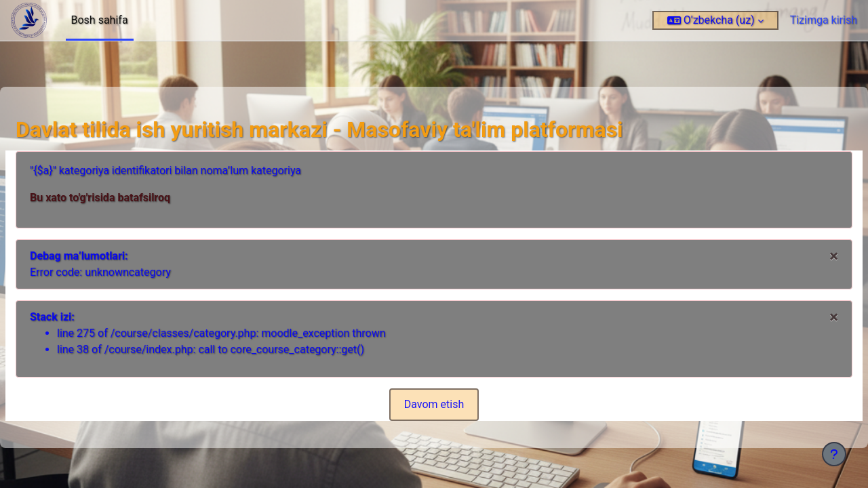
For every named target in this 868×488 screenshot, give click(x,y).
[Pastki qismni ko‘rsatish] (834, 454)
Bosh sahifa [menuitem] (100, 20)
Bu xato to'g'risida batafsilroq (133, 198)
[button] (715, 20)
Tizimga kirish (824, 20)
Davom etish (434, 404)
